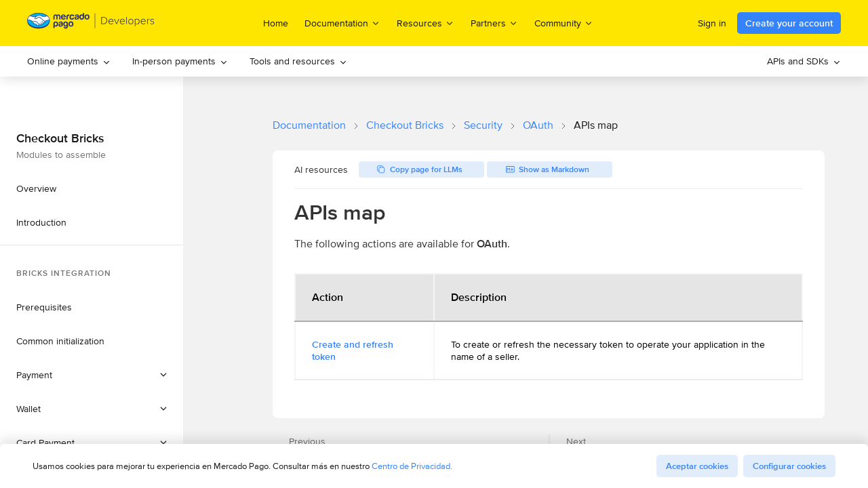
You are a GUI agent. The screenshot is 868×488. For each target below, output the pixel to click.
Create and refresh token (353, 350)
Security (483, 125)
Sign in (712, 23)
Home (276, 23)
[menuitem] (69, 61)
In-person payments (180, 61)
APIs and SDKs (804, 61)
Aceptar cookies (697, 466)
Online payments (69, 61)
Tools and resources (298, 61)
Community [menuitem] (564, 23)
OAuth (538, 125)
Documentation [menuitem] (342, 23)
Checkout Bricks (405, 125)
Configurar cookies (789, 466)
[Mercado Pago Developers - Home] (91, 23)
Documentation (309, 125)
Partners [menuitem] (494, 23)
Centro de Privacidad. (412, 466)
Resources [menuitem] (426, 23)
